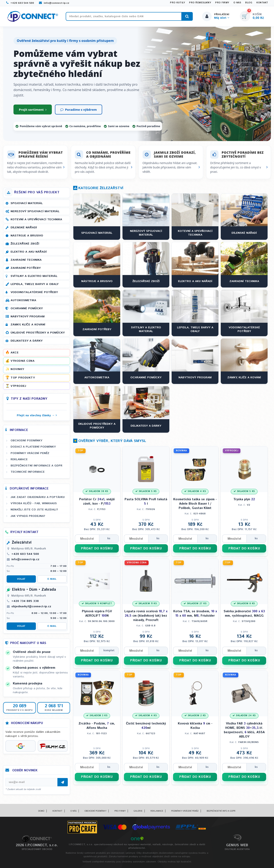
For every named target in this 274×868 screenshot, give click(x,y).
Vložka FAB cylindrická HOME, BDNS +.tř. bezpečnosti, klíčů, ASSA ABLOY (244, 730)
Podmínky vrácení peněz (30, 453)
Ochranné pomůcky (27, 308)
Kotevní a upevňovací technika (36, 219)
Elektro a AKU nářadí (29, 252)
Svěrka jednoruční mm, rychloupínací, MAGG (244, 614)
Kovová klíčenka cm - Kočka (195, 726)
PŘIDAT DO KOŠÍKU (97, 548)
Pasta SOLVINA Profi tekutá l (146, 502)
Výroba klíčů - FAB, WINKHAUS (34, 503)
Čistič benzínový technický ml (146, 726)
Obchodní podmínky (26, 441)
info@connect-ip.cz (54, 3)
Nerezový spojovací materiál (35, 211)
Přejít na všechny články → (36, 415)
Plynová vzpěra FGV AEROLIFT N (97, 614)
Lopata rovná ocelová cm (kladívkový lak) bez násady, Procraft (146, 616)
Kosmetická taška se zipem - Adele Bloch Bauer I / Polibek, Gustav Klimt (195, 504)
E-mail (52, 579)
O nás (237, 3)
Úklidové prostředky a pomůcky (38, 333)
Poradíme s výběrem (79, 110)
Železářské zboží (25, 244)
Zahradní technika (26, 260)
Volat (21, 579)
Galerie (138, 811)
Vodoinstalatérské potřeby (34, 292)
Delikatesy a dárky (27, 341)
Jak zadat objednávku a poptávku (38, 497)
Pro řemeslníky (200, 3)
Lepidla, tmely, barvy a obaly (35, 284)
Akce (15, 353)
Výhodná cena (22, 361)
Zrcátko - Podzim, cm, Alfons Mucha (97, 726)
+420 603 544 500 (20, 3)
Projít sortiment (33, 110)
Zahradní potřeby (26, 268)
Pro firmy (222, 3)
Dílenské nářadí (24, 228)
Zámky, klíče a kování (28, 325)
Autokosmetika (23, 300)
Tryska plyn (244, 499)
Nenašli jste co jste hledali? (34, 510)
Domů (41, 811)
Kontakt (262, 3)
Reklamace (19, 459)
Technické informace (28, 472)
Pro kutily (177, 3)
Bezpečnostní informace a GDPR (36, 466)
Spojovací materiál (27, 203)
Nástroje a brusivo (27, 236)
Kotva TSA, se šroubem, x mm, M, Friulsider (195, 614)
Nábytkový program (28, 317)
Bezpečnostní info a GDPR (221, 811)
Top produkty (23, 378)
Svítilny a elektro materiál (34, 276)
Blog (249, 3)
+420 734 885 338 (25, 601)
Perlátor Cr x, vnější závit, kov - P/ (97, 502)
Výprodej (18, 386)
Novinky (17, 369)
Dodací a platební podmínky (33, 447)
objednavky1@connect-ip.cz (31, 607)
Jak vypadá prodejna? (28, 516)
